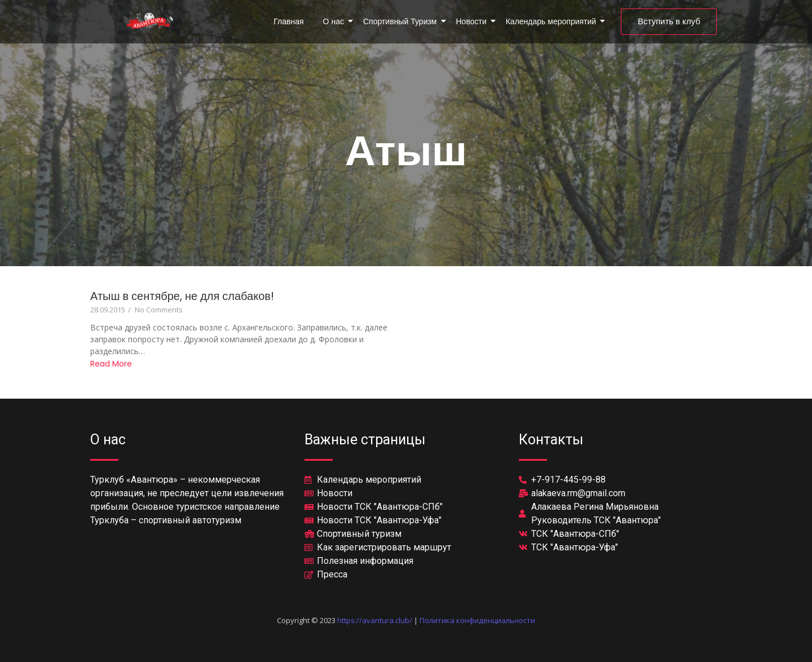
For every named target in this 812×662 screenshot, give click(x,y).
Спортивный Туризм (402, 21)
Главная (288, 21)
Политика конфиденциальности (477, 620)
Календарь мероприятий (553, 21)
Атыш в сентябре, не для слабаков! (182, 296)
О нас (336, 21)
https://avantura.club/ (375, 620)
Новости (473, 21)
